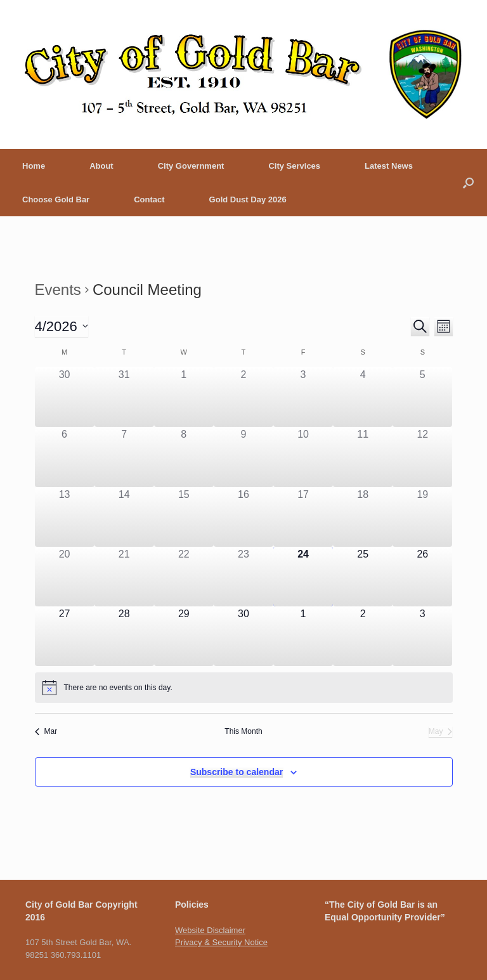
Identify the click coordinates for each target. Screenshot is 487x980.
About (101, 166)
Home (34, 166)
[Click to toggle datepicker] (62, 326)
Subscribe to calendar (237, 772)
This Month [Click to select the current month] (243, 731)
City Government (191, 166)
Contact (149, 199)
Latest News (389, 166)
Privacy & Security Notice (221, 942)
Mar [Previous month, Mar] (46, 731)
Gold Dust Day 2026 (248, 199)
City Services (294, 166)
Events (58, 290)
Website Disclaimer (210, 930)
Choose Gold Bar (56, 199)
